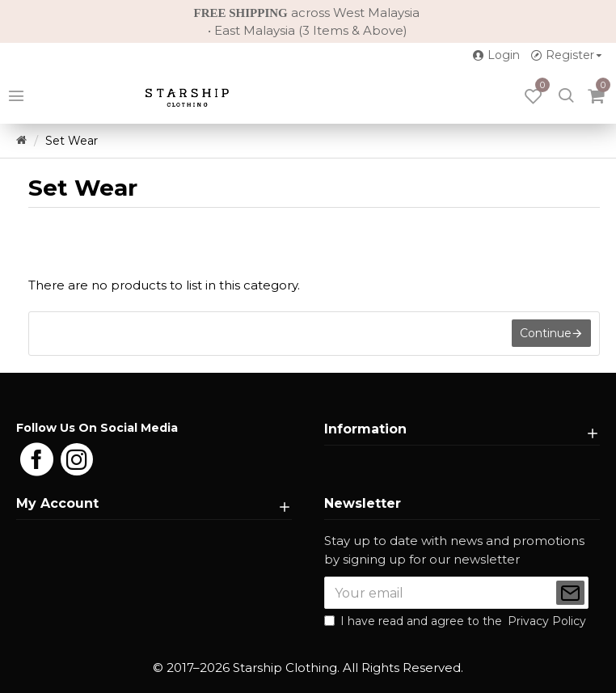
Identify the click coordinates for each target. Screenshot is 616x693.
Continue (546, 334)
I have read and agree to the (456, 621)
